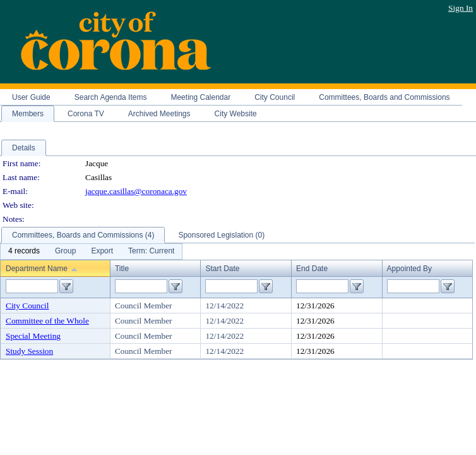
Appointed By (409, 269)
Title (122, 269)
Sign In (461, 8)
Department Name (37, 269)
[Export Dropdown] (102, 252)
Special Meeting (33, 336)
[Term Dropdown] (151, 252)
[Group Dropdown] (65, 252)
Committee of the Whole (47, 321)
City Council (27, 306)
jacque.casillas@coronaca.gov (136, 191)
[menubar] (91, 252)
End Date (312, 269)
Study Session (29, 351)
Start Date (222, 269)
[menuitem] (24, 252)
